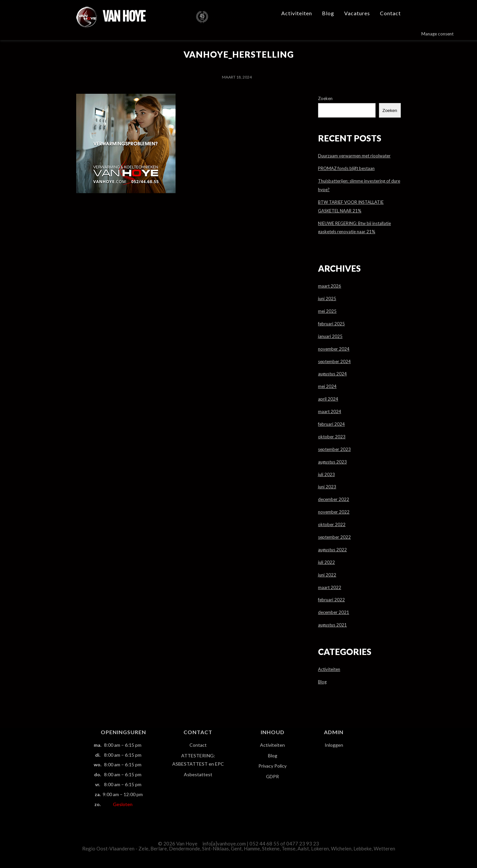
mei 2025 (327, 311)
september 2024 (334, 361)
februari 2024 (331, 424)
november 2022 (334, 512)
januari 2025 (330, 336)
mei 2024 (327, 386)
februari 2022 (331, 600)
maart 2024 (330, 411)
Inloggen (334, 745)
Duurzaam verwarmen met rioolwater (354, 156)
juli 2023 (326, 474)
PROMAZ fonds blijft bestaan (346, 168)
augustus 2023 (332, 462)
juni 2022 (327, 575)
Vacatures (357, 13)
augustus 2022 (332, 550)
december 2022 (334, 499)
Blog (328, 13)
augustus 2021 (332, 625)
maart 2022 (330, 587)
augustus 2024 (332, 374)
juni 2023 (327, 487)
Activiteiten (297, 13)
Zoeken (325, 98)
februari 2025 (331, 324)
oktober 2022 (332, 524)
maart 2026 (330, 286)
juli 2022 (326, 562)
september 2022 (334, 537)
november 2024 (334, 349)
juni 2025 (327, 298)
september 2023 (334, 449)
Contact (390, 13)
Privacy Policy (272, 766)
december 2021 (334, 612)
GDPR (272, 776)
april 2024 (328, 399)
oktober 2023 (332, 437)
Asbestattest (198, 774)
